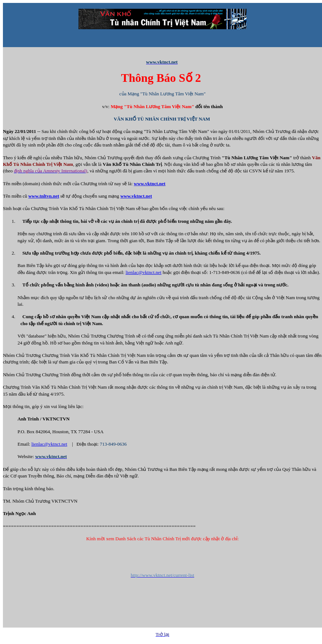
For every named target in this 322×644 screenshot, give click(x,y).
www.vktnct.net (150, 184)
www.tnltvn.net (44, 196)
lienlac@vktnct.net (143, 272)
